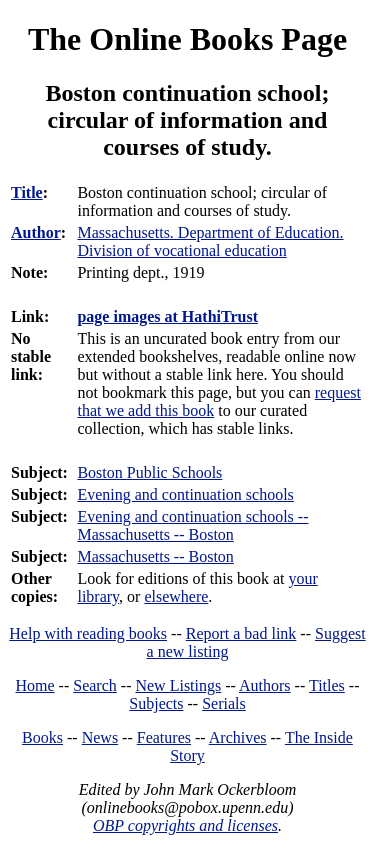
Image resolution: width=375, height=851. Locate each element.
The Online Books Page (187, 39)
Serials (224, 703)
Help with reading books (88, 633)
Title (27, 192)
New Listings (178, 685)
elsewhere (176, 596)
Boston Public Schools (149, 472)
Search (95, 685)
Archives (238, 737)
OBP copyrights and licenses (185, 825)
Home (35, 685)
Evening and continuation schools (185, 494)
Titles (327, 685)
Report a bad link (241, 633)
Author (36, 232)
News (100, 737)
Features (164, 737)
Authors (265, 685)
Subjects (156, 703)
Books (42, 737)
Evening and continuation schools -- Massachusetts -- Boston (192, 525)
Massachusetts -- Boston (155, 556)
